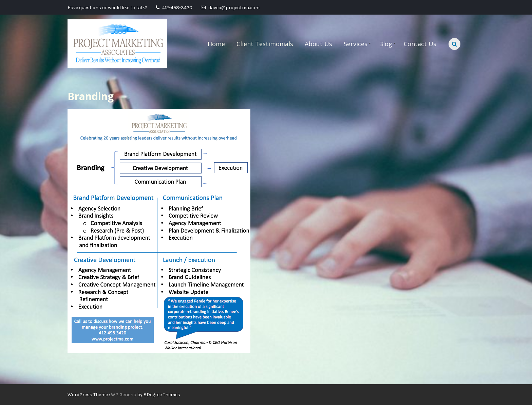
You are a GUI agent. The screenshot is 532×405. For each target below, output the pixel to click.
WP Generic (124, 395)
